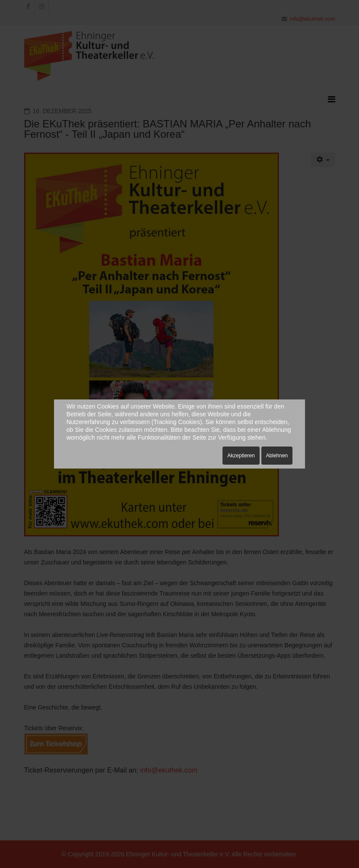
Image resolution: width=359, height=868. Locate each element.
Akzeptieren (241, 456)
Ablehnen (277, 456)
